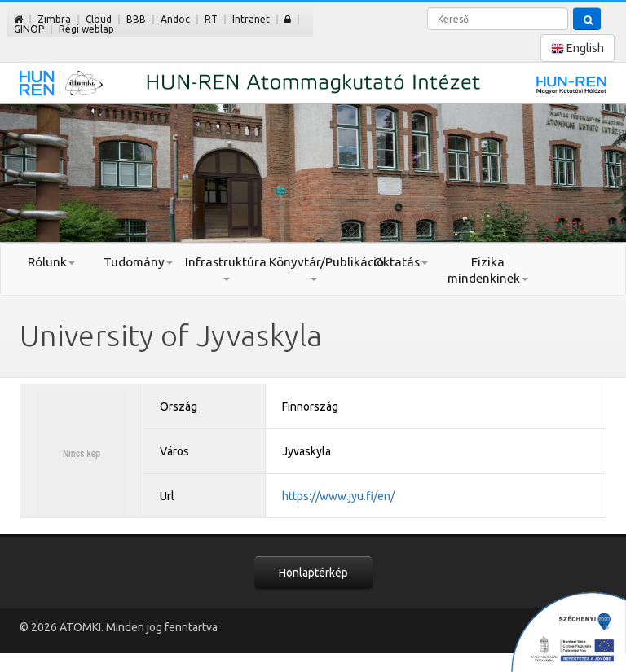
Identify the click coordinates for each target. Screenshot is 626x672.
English (578, 48)
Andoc (175, 19)
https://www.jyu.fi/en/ (338, 496)
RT (211, 19)
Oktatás (401, 262)
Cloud (99, 19)
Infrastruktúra (226, 268)
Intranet (251, 19)
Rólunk (51, 262)
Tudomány (138, 262)
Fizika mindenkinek (488, 270)
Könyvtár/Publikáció (313, 268)
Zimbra (54, 19)
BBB (136, 19)
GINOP (29, 29)
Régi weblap (86, 29)
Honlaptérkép (313, 573)
